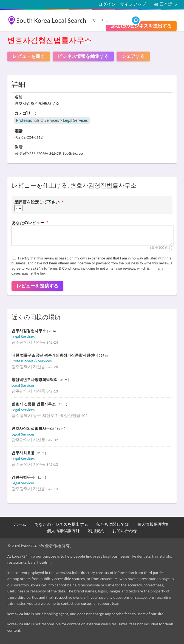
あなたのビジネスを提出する (141, 26)
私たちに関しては (112, 524)
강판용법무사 (24, 477)
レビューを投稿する (37, 286)
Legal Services (75, 120)
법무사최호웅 (24, 453)
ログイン (107, 4)
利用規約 (96, 531)
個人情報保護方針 (154, 524)
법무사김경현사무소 (29, 331)
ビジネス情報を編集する (83, 56)
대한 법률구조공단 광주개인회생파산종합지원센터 (55, 355)
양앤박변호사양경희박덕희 (35, 380)
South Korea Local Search (51, 20)
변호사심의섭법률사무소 (33, 429)
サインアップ (133, 4)
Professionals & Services (38, 120)
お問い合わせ (125, 531)
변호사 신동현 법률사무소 (34, 404)
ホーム (20, 524)
